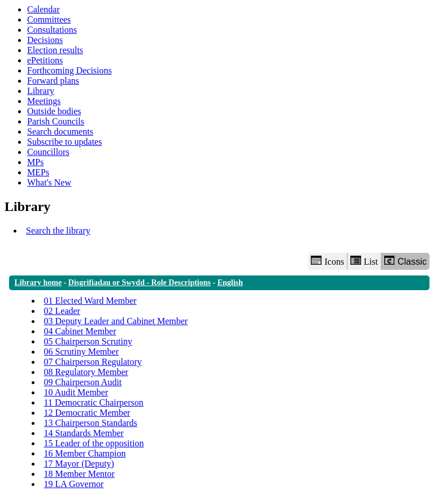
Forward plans (53, 81)
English (230, 283)
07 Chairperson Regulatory (93, 362)
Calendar (44, 9)
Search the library (58, 231)
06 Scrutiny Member (81, 352)
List (364, 261)
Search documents (60, 132)
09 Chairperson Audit (83, 382)
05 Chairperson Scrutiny (88, 341)
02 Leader (62, 311)
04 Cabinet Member (80, 331)
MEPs (38, 172)
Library (41, 91)
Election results (55, 50)
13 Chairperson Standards (91, 423)
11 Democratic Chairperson (94, 402)
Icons (327, 261)
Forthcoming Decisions (70, 70)
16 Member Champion (85, 453)
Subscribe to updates (64, 142)
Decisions (45, 40)
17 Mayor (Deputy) (79, 464)
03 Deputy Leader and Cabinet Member (116, 321)
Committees (49, 20)
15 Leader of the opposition (94, 443)
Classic (405, 261)
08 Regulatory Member (86, 372)
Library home (38, 283)
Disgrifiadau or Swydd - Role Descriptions (140, 283)
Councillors (48, 152)
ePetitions (45, 60)
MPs (35, 162)
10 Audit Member (76, 392)
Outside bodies (54, 111)
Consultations (52, 30)
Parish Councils (56, 121)
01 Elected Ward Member (90, 301)
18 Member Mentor (79, 474)
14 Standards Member (84, 433)
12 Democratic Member (87, 413)
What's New (49, 182)
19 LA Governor (74, 484)
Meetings (44, 101)
